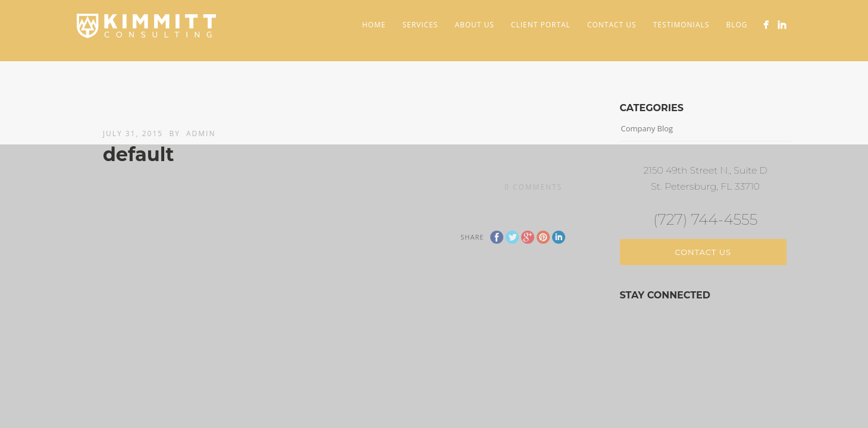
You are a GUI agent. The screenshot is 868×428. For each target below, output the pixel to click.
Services (420, 25)
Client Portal (541, 25)
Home (374, 25)
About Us (474, 25)
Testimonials (681, 25)
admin (201, 133)
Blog (737, 25)
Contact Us (612, 25)
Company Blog (647, 128)
